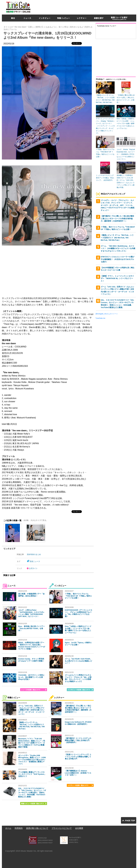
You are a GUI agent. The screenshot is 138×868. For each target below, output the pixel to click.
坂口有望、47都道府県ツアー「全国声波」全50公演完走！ (31, 595)
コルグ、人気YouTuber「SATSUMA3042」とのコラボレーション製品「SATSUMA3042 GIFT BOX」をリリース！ (31, 613)
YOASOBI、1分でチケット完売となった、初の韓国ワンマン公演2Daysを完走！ (32, 677)
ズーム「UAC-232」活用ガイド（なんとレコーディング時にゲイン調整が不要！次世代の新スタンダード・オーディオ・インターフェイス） (31, 710)
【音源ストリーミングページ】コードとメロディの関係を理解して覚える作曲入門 (78, 757)
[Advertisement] (87, 7)
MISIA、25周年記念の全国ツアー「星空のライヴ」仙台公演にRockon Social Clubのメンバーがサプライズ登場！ (32, 646)
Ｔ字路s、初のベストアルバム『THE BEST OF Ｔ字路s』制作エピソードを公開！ (78, 596)
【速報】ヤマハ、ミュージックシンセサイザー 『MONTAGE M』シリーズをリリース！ (117, 278)
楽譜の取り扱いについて (37, 828)
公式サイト (33, 568)
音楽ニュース (35, 561)
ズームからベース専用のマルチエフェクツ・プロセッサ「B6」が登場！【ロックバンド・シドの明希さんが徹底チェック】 (78, 678)
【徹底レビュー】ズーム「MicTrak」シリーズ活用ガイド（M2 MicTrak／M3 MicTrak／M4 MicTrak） (32, 726)
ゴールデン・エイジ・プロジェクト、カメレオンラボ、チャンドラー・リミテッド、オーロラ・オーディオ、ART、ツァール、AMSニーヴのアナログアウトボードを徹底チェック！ (118, 205)
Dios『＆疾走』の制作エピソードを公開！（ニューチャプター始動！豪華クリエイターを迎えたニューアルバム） (78, 629)
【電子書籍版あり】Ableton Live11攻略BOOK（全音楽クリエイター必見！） (78, 773)
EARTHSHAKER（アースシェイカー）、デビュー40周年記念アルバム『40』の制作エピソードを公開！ (79, 613)
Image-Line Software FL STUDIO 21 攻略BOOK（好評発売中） (78, 723)
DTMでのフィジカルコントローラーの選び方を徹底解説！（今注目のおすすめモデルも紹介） (118, 259)
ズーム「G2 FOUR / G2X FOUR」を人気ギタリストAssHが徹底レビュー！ (78, 661)
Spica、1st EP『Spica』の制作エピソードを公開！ (78, 644)
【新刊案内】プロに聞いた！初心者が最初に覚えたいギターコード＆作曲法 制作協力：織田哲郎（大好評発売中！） (78, 709)
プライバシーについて (62, 828)
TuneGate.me (100, 318)
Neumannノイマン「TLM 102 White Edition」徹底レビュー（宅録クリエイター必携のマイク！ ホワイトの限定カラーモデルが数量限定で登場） (32, 743)
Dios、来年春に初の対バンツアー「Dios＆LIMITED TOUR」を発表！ (32, 628)
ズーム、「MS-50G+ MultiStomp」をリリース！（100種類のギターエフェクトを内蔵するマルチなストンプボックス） (118, 248)
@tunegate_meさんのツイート (107, 314)
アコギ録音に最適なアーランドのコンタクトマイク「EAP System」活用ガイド (32, 774)
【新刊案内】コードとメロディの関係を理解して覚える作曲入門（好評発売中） (78, 740)
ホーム (8, 828)
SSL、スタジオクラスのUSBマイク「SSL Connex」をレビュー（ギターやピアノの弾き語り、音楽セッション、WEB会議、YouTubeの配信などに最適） (32, 793)
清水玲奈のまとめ (34, 554)
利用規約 (19, 828)
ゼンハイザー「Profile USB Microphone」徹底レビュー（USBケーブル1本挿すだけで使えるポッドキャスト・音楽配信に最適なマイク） (32, 760)
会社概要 (79, 828)
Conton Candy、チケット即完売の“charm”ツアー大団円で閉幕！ (31, 660)
